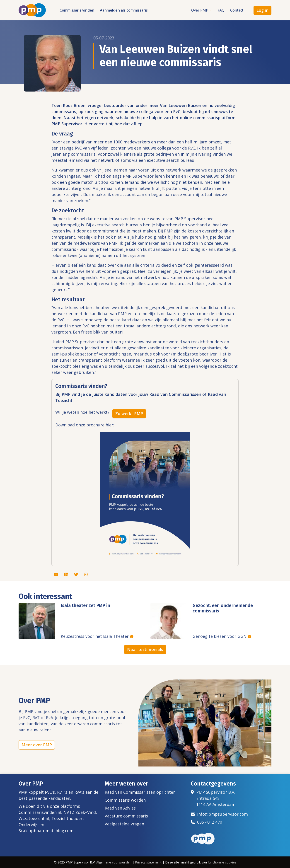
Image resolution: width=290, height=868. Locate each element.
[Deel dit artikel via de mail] (57, 574)
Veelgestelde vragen (124, 824)
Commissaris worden (125, 800)
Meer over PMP (37, 745)
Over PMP (200, 10)
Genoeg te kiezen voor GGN (220, 636)
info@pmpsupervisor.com (219, 814)
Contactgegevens (213, 784)
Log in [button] (262, 10)
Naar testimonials (145, 649)
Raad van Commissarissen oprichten (140, 792)
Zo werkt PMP (129, 413)
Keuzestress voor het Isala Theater (95, 636)
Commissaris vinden (77, 10)
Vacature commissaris (126, 816)
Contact (237, 10)
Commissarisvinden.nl (40, 812)
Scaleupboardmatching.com (46, 831)
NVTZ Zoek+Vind (80, 812)
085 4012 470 (206, 822)
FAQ (221, 10)
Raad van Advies (120, 808)
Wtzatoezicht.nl (34, 818)
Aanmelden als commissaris (124, 10)
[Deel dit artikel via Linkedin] (67, 574)
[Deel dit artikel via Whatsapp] (86, 574)
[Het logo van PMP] (32, 10)
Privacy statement (148, 862)
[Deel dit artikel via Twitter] (77, 574)
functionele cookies (222, 862)
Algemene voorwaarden (114, 862)
